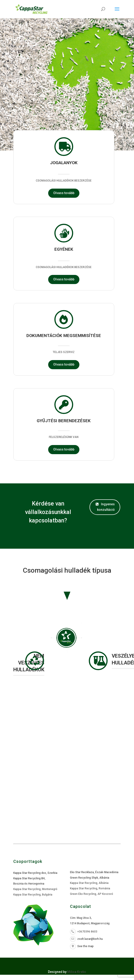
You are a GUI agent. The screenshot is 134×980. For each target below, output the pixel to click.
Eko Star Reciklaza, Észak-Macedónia (94, 872)
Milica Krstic (77, 972)
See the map (82, 946)
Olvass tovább (64, 193)
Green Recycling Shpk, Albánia (90, 878)
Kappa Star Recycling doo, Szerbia (35, 873)
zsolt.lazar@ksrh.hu (86, 939)
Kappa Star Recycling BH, (29, 878)
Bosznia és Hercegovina (29, 884)
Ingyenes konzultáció (105, 507)
